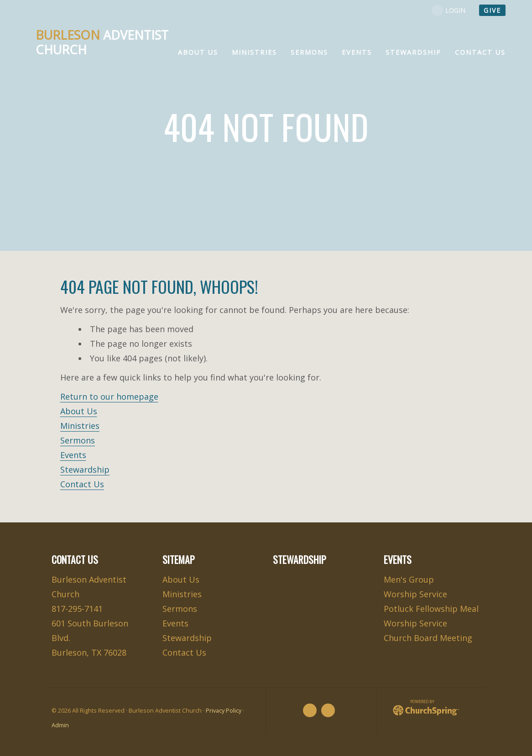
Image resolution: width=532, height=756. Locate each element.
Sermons (78, 440)
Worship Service (415, 594)
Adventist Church (102, 42)
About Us (79, 411)
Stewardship (85, 469)
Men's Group (409, 579)
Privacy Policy (224, 711)
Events (73, 455)
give (492, 10)
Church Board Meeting (428, 638)
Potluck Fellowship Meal (431, 609)
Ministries (80, 426)
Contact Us (82, 484)
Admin (60, 725)
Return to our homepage (109, 396)
